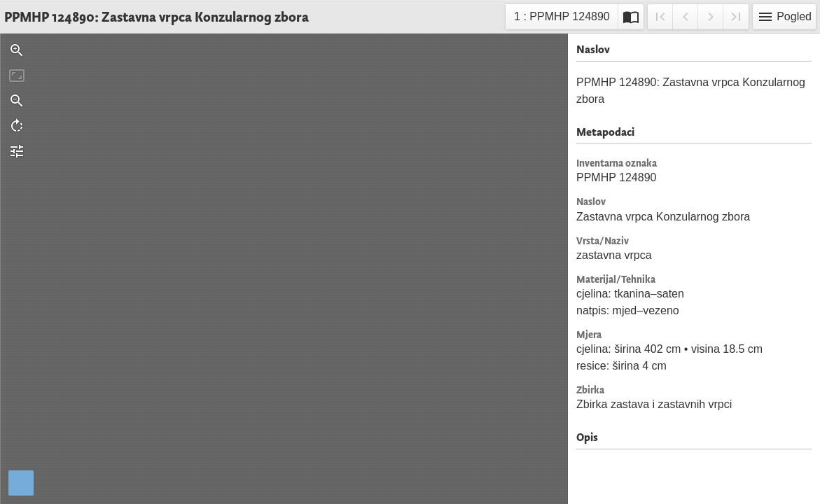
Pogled (784, 17)
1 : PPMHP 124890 (562, 19)
